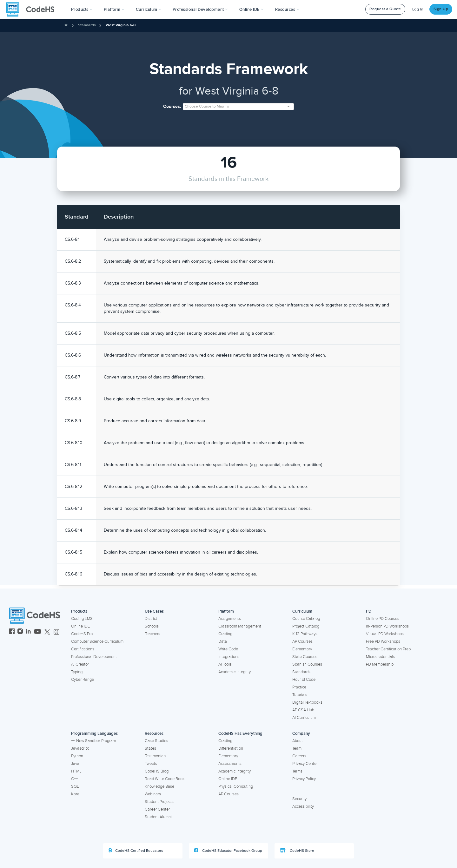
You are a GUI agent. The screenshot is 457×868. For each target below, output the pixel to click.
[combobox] (238, 107)
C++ (74, 779)
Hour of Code (304, 680)
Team (297, 748)
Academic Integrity (235, 672)
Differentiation (231, 748)
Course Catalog (306, 619)
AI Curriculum (304, 718)
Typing (77, 672)
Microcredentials (380, 657)
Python (77, 756)
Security (299, 799)
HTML (76, 771)
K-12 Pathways (305, 634)
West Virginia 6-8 (121, 25)
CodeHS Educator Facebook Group (228, 851)
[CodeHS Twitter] (47, 632)
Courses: (172, 106)
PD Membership (380, 664)
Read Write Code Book (165, 779)
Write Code (228, 649)
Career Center (157, 809)
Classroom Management (240, 626)
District (151, 619)
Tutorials (300, 695)
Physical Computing (236, 786)
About (298, 741)
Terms (297, 771)
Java (75, 764)
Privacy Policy (304, 779)
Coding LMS (82, 619)
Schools (152, 626)
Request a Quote (385, 9)
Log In (418, 9)
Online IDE (80, 626)
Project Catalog (306, 626)
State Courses (305, 657)
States (150, 748)
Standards (87, 25)
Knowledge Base (159, 786)
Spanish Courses (307, 664)
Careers (299, 756)
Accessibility (303, 806)
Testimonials (156, 756)
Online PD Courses (383, 619)
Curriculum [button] (149, 10)
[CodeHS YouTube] (38, 632)
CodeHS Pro (82, 634)
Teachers (152, 634)
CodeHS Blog (157, 771)
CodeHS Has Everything (240, 733)
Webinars (153, 794)
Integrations (229, 657)
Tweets (151, 764)
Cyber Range (83, 680)
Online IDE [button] (252, 10)
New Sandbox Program (93, 741)
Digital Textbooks (307, 702)
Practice (299, 687)
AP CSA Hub (303, 710)
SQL (75, 786)
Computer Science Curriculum (97, 641)
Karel (76, 794)
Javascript (80, 748)
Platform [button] (114, 10)
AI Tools (225, 664)
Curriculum (302, 611)
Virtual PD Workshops (385, 634)
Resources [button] (287, 10)
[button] (82, 10)
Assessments (230, 764)
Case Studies (156, 741)
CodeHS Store (297, 851)
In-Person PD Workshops (387, 626)
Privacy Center (305, 764)
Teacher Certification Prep (388, 649)
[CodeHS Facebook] (12, 632)
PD (369, 611)
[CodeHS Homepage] (33, 10)
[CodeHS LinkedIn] (28, 632)
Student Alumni (158, 817)
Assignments (230, 619)
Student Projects (159, 802)
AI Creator (80, 664)
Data (223, 641)
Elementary (302, 649)
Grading (225, 634)
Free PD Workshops (383, 641)
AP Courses (302, 641)
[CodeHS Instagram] (20, 632)
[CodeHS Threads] (56, 632)
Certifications (83, 649)
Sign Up (441, 9)
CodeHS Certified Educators (136, 851)
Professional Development (94, 657)
